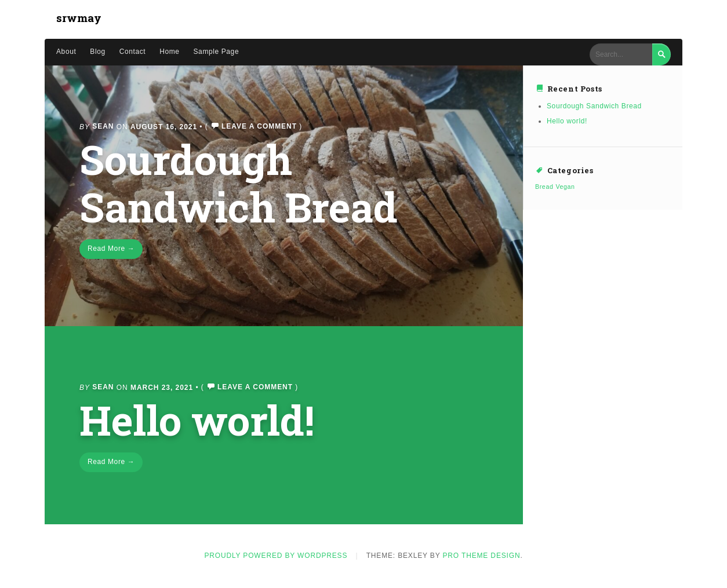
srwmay (79, 18)
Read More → (111, 249)
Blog (97, 52)
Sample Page (217, 52)
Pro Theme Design (482, 556)
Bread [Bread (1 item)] (544, 187)
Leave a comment (259, 126)
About (66, 52)
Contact (133, 52)
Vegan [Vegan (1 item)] (565, 187)
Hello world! (197, 420)
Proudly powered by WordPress (276, 556)
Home (169, 52)
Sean (103, 126)
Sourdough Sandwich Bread (239, 183)
